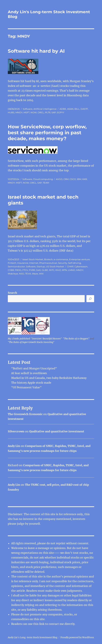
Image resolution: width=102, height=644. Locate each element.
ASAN (70, 109)
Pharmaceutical (48, 263)
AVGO (59, 179)
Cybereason (81, 266)
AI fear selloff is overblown (29, 373)
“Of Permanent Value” (26, 387)
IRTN (64, 270)
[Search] (90, 299)
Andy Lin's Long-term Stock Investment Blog (33, 637)
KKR (85, 179)
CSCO (73, 179)
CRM (66, 179)
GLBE (45, 270)
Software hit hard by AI (36, 51)
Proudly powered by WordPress (77, 637)
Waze (35, 274)
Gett (38, 270)
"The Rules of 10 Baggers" (76, 339)
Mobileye (13, 274)
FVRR (32, 270)
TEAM (46, 183)
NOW (34, 112)
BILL (77, 109)
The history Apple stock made (31, 383)
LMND (72, 270)
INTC (52, 270)
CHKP (70, 266)
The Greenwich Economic (25, 414)
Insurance (23, 263)
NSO (22, 274)
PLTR (48, 112)
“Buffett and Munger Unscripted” (34, 368)
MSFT (27, 112)
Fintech (12, 263)
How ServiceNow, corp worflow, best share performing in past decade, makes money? (47, 133)
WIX (41, 274)
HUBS (11, 112)
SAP (54, 112)
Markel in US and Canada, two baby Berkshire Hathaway (49, 378)
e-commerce (61, 259)
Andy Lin (14, 446)
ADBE (63, 109)
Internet (34, 263)
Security (63, 263)
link (42, 624)
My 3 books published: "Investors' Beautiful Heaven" (35, 339)
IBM (79, 179)
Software (28, 109)
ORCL (41, 112)
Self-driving (75, 263)
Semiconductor (16, 266)
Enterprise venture (79, 259)
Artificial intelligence (45, 109)
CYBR (11, 270)
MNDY (19, 112)
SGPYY (61, 112)
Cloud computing (43, 179)
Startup (41, 266)
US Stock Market (55, 266)
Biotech (48, 259)
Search (12, 293)
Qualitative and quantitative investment (57, 431)
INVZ (58, 270)
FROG (18, 270)
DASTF (84, 109)
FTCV (25, 270)
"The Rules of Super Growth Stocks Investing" (31, 342)
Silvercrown (16, 431)
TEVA (28, 274)
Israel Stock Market (33, 259)
